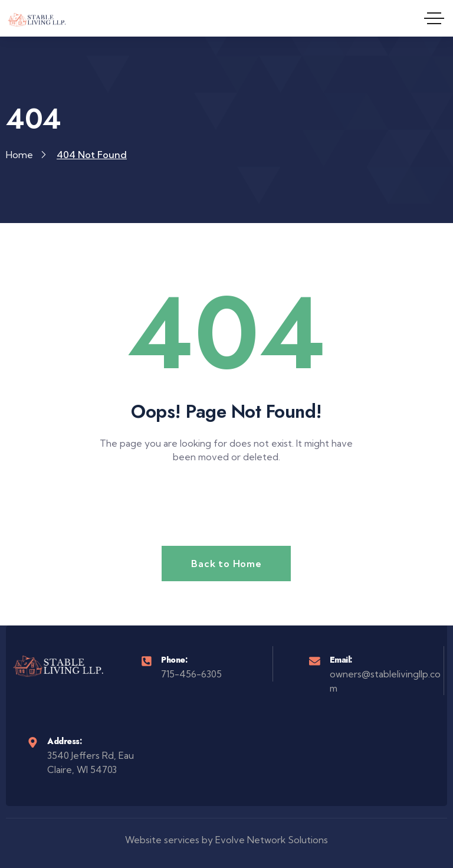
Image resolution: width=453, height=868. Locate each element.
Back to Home (226, 564)
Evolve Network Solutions (272, 840)
